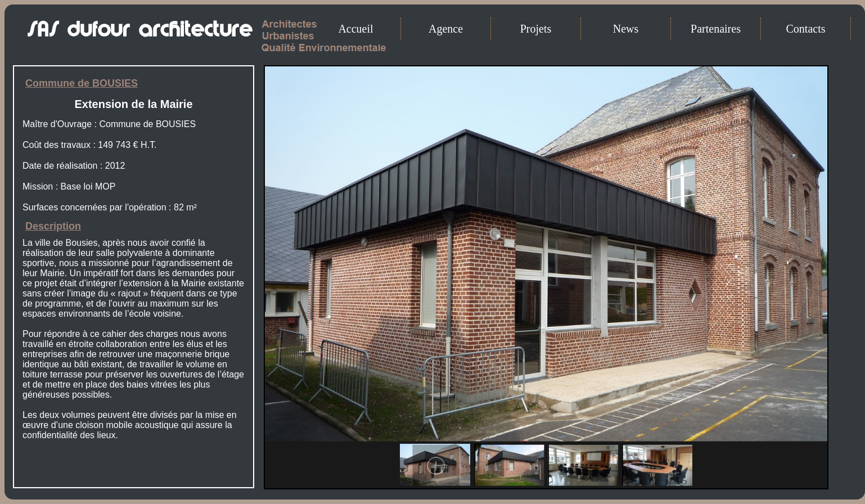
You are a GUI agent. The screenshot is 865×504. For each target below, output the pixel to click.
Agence (446, 29)
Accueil (355, 29)
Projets (536, 29)
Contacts (806, 29)
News (626, 29)
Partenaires (716, 29)
